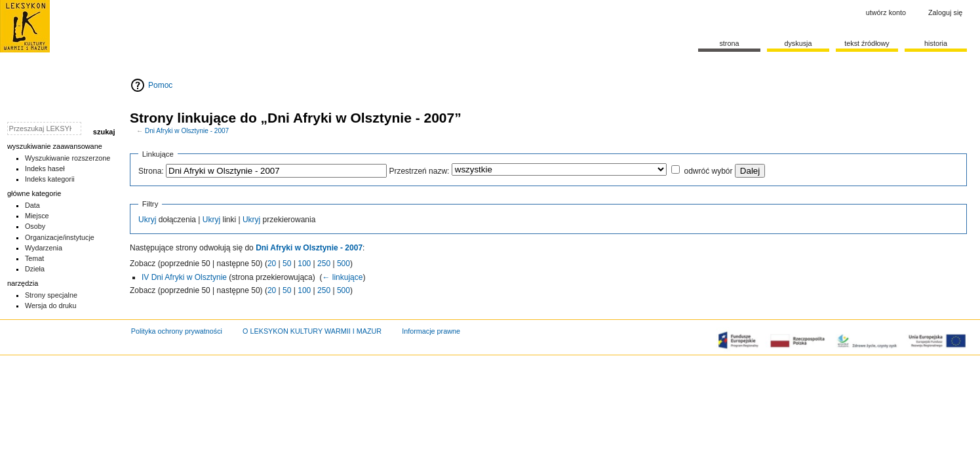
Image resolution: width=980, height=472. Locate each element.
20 (272, 264)
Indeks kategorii (50, 179)
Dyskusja (798, 43)
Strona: (151, 171)
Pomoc (160, 85)
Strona (729, 43)
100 (304, 264)
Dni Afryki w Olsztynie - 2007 (187, 131)
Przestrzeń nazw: (419, 171)
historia (936, 43)
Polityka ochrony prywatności (177, 331)
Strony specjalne (51, 295)
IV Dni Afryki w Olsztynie (184, 277)
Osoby (35, 226)
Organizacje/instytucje (60, 237)
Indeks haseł (45, 168)
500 (343, 264)
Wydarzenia (44, 248)
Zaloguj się (945, 12)
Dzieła (35, 269)
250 (324, 264)
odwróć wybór (708, 171)
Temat (35, 258)
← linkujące (342, 277)
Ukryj (147, 220)
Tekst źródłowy (867, 43)
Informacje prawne (431, 331)
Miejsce (37, 216)
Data (32, 205)
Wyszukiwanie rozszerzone (68, 158)
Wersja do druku (51, 305)
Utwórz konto (886, 12)
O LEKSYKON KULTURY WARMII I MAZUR (312, 331)
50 (287, 264)
